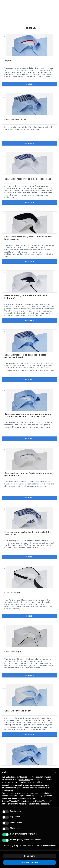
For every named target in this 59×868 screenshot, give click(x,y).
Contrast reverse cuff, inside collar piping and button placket (6, 744)
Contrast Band (6, 567)
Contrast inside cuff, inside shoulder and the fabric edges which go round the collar (6, 390)
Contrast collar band (6, 94)
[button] (55, 772)
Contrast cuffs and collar (6, 685)
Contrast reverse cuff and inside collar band (6, 153)
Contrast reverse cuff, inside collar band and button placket (6, 212)
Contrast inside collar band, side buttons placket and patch (6, 330)
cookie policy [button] (8, 790)
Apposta (6, 35)
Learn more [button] (29, 856)
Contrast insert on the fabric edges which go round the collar (6, 449)
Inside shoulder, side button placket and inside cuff (6, 271)
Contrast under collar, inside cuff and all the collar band (6, 508)
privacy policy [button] (24, 780)
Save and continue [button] (30, 862)
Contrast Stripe (6, 626)
